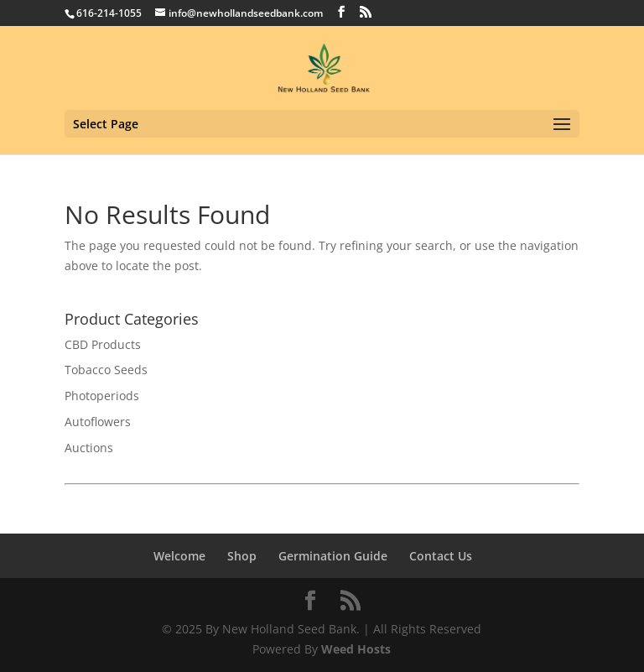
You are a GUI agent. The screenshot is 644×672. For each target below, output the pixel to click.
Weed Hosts (356, 649)
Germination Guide (333, 556)
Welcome (179, 556)
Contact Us (441, 556)
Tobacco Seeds (106, 370)
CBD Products (103, 344)
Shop (242, 556)
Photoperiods (102, 396)
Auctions (89, 448)
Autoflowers (98, 422)
